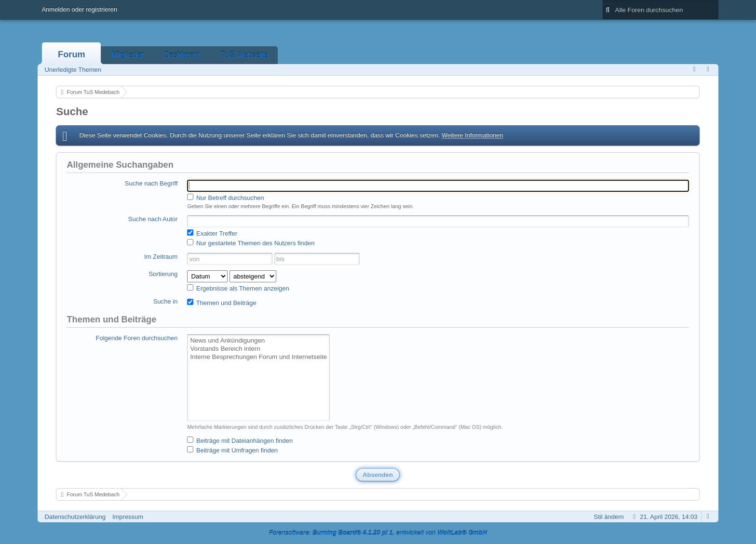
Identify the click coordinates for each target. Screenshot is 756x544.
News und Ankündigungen (258, 341)
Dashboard (182, 55)
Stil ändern (609, 517)
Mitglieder (127, 55)
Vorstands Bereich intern (258, 349)
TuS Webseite (244, 55)
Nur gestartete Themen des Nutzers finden (251, 243)
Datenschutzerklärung (75, 517)
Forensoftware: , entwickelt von (378, 533)
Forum (72, 54)
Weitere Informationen (472, 135)
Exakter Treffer (212, 233)
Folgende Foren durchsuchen (137, 338)
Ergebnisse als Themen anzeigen (238, 288)
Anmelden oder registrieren (79, 9)
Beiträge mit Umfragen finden (232, 450)
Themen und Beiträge (222, 303)
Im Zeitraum (161, 257)
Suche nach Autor (153, 219)
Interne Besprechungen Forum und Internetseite (258, 357)
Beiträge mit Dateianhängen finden (240, 440)
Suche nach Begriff (151, 183)
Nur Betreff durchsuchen (225, 198)
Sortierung (163, 274)
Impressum (128, 517)
